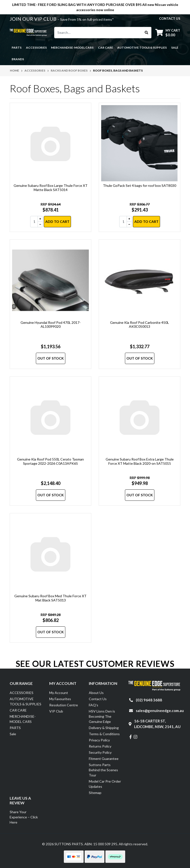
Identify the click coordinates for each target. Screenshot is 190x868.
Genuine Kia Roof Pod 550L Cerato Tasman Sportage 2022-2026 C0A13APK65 (50, 461)
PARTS (15, 728)
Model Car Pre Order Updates (105, 784)
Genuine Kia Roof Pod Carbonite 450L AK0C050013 (140, 325)
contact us (170, 19)
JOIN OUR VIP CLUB (34, 19)
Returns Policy (100, 746)
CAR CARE (18, 710)
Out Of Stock (51, 358)
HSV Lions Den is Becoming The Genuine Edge (102, 716)
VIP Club (56, 711)
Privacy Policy (99, 740)
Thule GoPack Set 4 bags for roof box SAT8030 (140, 185)
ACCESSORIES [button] (36, 48)
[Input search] (98, 33)
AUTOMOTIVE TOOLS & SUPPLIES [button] (142, 48)
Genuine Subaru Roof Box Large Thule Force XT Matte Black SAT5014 (51, 188)
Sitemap (95, 793)
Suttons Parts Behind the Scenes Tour (103, 770)
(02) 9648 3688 (149, 700)
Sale (175, 48)
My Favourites (60, 699)
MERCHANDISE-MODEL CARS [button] (72, 48)
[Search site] (147, 33)
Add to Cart (57, 222)
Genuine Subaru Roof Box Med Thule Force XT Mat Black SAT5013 (50, 598)
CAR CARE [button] (106, 48)
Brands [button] (18, 59)
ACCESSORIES (22, 693)
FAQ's (94, 705)
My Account (59, 693)
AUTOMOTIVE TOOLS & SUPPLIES (25, 701)
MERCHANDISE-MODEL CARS (23, 719)
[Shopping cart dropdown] (168, 32)
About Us (96, 693)
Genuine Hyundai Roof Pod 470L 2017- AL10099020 (51, 325)
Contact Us (98, 699)
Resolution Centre (64, 705)
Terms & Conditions (104, 734)
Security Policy (100, 752)
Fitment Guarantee (104, 759)
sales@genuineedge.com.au (160, 711)
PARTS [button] (17, 48)
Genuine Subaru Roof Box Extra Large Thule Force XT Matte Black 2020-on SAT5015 (140, 461)
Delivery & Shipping (104, 728)
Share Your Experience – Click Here (24, 817)
